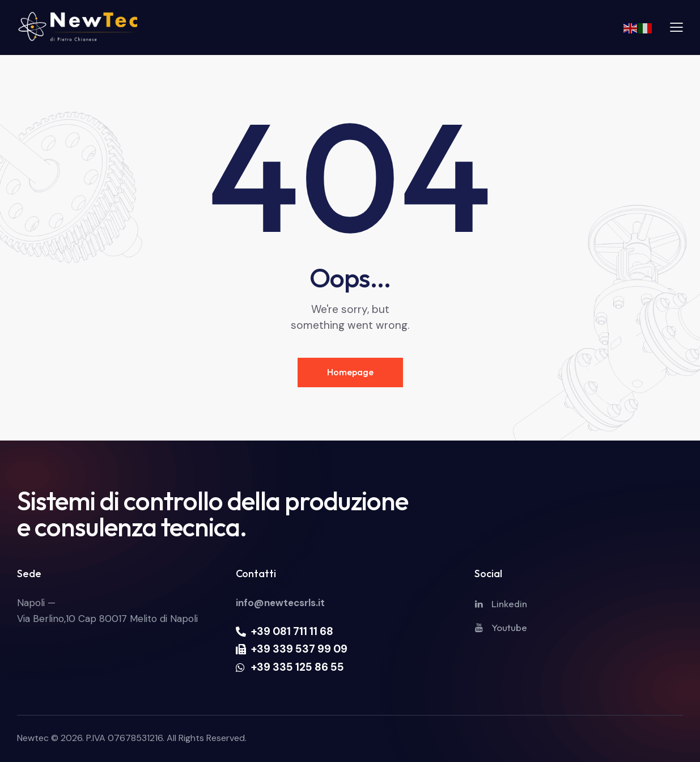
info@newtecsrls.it (280, 603)
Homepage (350, 372)
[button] (676, 27)
